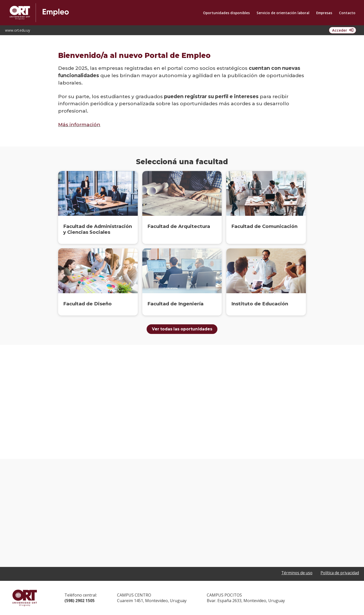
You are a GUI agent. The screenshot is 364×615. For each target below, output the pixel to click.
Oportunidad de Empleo (93, 13)
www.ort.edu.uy (18, 30)
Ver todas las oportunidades (182, 329)
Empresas (324, 13)
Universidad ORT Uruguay (25, 598)
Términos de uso (295, 573)
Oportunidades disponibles (226, 13)
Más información (79, 124)
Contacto (347, 13)
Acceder (339, 30)
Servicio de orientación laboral (283, 13)
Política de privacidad (339, 573)
